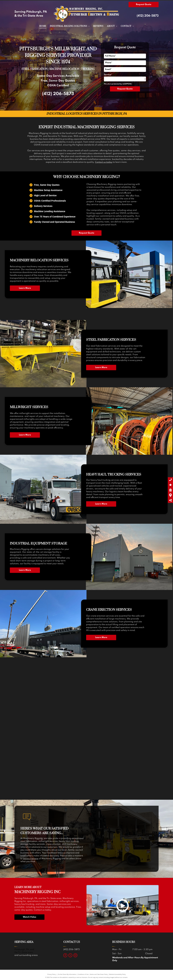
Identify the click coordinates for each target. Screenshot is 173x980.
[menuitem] (43, 26)
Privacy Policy (51, 974)
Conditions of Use (83, 974)
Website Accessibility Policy (117, 974)
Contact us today (104, 162)
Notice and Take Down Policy (99, 974)
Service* (108, 75)
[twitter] (70, 956)
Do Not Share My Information (67, 974)
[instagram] (75, 956)
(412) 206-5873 (148, 16)
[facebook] (65, 956)
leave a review (31, 859)
